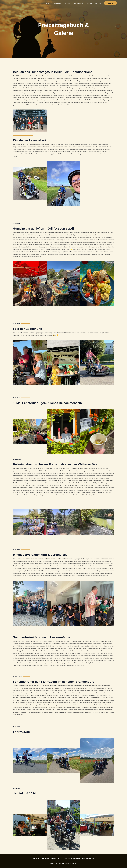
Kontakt (98, 3)
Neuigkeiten (59, 3)
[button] (110, 3)
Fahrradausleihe (79, 3)
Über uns (90, 3)
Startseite (50, 3)
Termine (69, 3)
